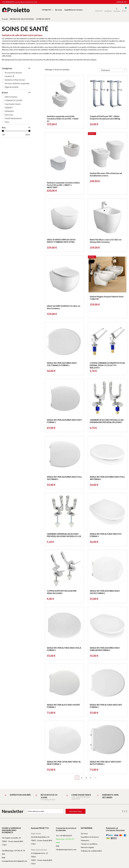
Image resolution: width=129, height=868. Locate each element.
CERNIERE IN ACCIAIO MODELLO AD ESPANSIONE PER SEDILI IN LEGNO (107, 421)
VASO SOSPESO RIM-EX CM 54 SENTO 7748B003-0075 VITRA (61, 241)
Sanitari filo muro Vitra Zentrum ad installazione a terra (106, 174)
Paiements (85, 840)
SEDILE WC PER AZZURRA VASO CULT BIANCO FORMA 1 (62, 364)
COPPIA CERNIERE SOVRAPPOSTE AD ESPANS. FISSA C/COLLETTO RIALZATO (107, 365)
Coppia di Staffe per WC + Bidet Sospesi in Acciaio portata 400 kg (105, 117)
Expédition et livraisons (90, 837)
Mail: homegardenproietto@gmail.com (15, 859)
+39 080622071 (8, 2)
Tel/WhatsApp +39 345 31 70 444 (13, 852)
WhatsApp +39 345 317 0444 (65, 841)
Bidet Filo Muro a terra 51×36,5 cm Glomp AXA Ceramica (106, 241)
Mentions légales (88, 847)
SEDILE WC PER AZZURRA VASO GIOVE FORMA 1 (105, 592)
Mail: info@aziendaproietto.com (66, 848)
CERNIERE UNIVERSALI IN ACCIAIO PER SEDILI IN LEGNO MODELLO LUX (64, 535)
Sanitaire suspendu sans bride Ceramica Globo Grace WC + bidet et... (63, 119)
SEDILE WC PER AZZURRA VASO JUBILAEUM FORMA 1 (105, 649)
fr (126, 2)
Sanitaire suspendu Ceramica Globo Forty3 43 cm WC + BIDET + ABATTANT (63, 185)
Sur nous (84, 833)
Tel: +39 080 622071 (64, 836)
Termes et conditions (89, 844)
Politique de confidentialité (91, 851)
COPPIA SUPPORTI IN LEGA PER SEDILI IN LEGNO (62, 592)
